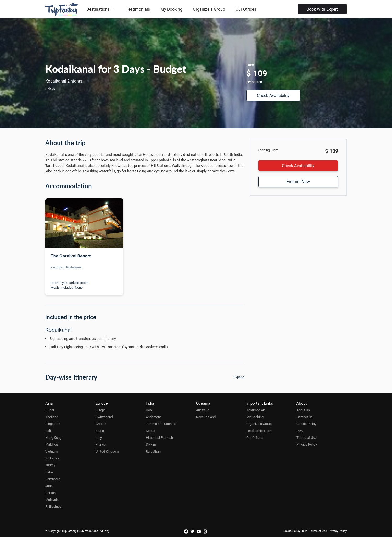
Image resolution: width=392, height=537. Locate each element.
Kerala (150, 431)
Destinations (101, 9)
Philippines (53, 506)
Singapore (53, 424)
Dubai (50, 410)
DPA (300, 431)
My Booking (171, 9)
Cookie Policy (306, 424)
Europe (101, 410)
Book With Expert (322, 9)
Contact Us (305, 417)
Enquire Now (298, 181)
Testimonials (138, 9)
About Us (303, 410)
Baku (49, 472)
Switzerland (104, 417)
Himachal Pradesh (159, 437)
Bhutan (51, 493)
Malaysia (52, 500)
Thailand (52, 417)
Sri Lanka (52, 458)
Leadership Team (259, 431)
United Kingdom (107, 451)
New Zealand (206, 417)
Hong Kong (53, 437)
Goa (149, 410)
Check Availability (273, 95)
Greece (101, 424)
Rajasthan (153, 451)
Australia (203, 410)
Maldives (52, 444)
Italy (99, 437)
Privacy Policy (307, 444)
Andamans (154, 417)
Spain (100, 431)
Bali (48, 431)
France (101, 444)
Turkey (50, 465)
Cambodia (53, 479)
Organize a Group (209, 9)
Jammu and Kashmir (161, 424)
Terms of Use (307, 437)
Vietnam (51, 451)
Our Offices (246, 9)
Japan (50, 486)
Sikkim (151, 444)
